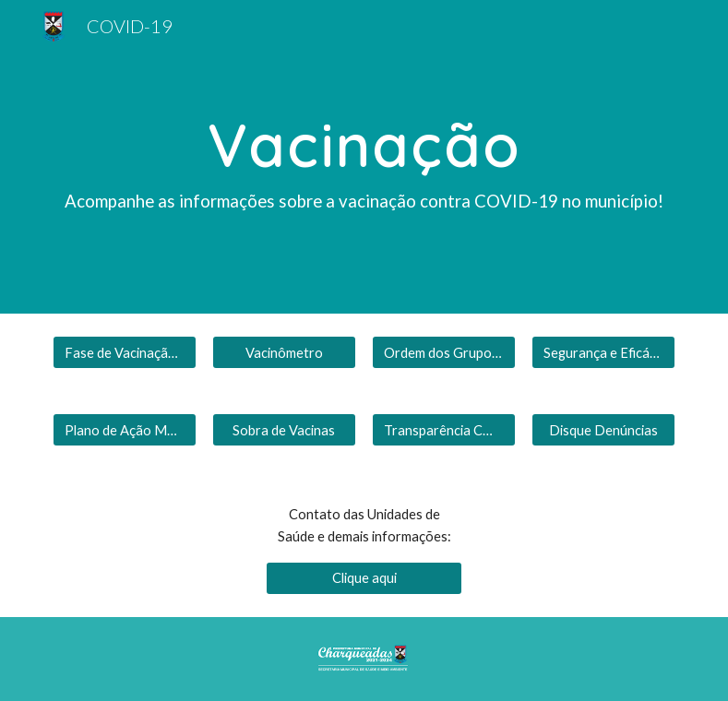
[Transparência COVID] (444, 430)
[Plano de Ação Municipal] (125, 430)
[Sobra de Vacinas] (284, 430)
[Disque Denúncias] (603, 430)
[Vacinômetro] (284, 352)
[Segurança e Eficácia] (603, 352)
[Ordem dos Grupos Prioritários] (444, 352)
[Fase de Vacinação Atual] (125, 352)
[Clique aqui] (364, 578)
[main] (364, 157)
